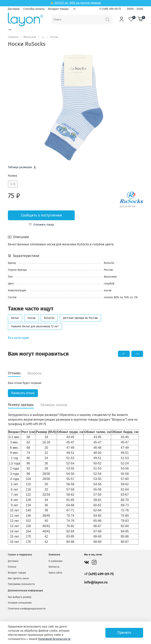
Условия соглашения (20, 603)
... (43, 37)
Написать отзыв (23, 393)
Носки (54, 37)
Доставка (14, 9)
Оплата (12, 567)
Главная (13, 37)
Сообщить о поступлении (41, 215)
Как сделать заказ (18, 578)
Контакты (54, 567)
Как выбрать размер (20, 597)
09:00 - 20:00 (135, 9)
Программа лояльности (21, 584)
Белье (15, 318)
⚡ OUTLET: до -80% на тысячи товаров (75, 3)
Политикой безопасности (54, 639)
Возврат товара (58, 9)
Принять (124, 633)
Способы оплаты (34, 9)
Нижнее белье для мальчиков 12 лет (35, 326)
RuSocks (49, 318)
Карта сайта (55, 573)
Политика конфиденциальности (27, 609)
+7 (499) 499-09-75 (110, 9)
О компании (56, 561)
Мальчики (30, 37)
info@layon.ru (96, 582)
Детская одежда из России (80, 318)
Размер (12, 176)
